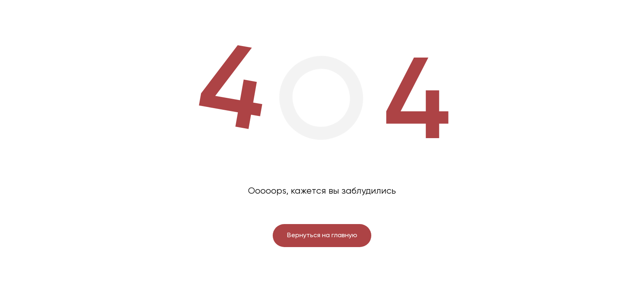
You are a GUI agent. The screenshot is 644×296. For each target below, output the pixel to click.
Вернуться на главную (322, 236)
